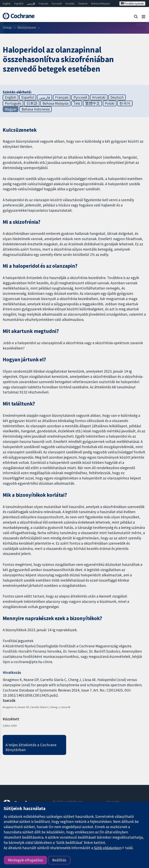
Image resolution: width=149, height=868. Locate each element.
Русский (57, 4)
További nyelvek (132, 4)
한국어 (125, 103)
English (7, 4)
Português (13, 103)
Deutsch (83, 4)
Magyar (11, 109)
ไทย (77, 103)
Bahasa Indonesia (36, 109)
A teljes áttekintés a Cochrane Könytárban (31, 747)
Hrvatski (70, 4)
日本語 (32, 103)
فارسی (31, 4)
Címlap (7, 27)
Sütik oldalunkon (108, 848)
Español (19, 4)
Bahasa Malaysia (100, 4)
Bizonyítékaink (27, 27)
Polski (110, 103)
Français (43, 4)
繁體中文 (93, 103)
